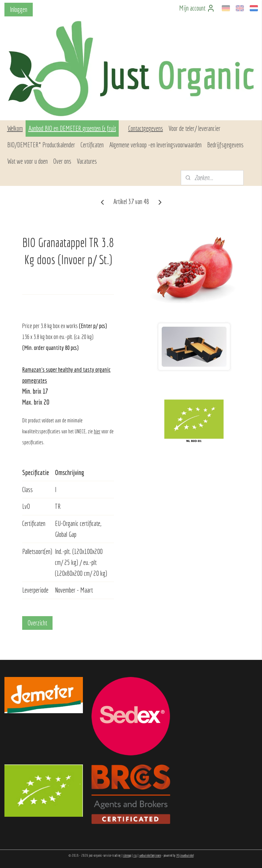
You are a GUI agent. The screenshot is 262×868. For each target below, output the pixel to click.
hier (97, 431)
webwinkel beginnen (150, 855)
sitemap (127, 855)
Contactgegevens (146, 128)
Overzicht (37, 623)
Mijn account (197, 8)
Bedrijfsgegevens (225, 145)
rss (135, 855)
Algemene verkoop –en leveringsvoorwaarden (155, 145)
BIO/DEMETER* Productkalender (41, 145)
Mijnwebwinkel (185, 855)
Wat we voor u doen (27, 161)
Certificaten (92, 145)
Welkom (15, 128)
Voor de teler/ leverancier (194, 128)
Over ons (62, 161)
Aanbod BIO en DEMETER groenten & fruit (72, 128)
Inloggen (19, 9)
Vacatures (87, 161)
